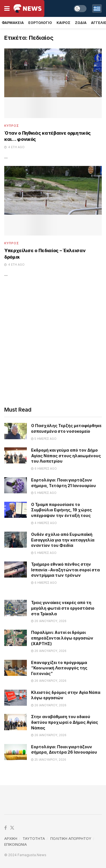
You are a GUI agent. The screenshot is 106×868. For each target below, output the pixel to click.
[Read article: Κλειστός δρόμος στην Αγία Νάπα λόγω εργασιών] (16, 698)
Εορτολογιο (40, 23)
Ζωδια (81, 23)
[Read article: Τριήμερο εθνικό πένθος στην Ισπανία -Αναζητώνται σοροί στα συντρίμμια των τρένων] (16, 570)
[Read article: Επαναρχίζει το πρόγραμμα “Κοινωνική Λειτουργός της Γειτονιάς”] (16, 668)
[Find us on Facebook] (6, 828)
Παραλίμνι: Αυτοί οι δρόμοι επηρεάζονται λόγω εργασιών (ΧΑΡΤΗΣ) (62, 638)
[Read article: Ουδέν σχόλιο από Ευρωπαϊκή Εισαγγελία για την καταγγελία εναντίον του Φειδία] (16, 540)
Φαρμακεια (13, 23)
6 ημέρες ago (44, 469)
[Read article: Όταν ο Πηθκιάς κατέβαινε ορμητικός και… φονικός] (53, 83)
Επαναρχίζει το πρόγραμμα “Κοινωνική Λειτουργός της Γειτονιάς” (59, 668)
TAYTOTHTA (34, 838)
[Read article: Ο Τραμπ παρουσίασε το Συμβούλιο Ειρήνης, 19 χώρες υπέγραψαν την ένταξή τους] (16, 510)
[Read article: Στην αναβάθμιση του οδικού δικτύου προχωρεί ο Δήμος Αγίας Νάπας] (16, 722)
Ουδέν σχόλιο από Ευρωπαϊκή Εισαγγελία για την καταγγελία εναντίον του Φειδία (63, 540)
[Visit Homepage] (28, 8)
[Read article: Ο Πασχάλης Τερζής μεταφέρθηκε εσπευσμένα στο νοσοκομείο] (16, 431)
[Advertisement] (53, 342)
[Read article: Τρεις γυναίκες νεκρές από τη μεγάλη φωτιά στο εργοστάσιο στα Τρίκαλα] (16, 608)
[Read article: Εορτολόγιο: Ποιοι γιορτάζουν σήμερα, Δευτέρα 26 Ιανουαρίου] (16, 752)
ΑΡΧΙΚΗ (11, 838)
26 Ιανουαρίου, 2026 (49, 621)
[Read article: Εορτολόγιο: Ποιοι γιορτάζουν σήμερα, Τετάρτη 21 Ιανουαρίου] (16, 485)
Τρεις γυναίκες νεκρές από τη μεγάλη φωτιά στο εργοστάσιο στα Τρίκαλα (63, 608)
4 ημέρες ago (44, 523)
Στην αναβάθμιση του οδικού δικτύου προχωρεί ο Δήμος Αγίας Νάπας (65, 722)
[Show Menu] (7, 8)
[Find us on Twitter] (12, 828)
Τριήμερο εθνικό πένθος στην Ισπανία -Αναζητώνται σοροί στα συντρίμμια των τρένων (65, 570)
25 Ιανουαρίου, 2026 (49, 760)
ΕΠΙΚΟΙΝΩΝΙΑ (16, 844)
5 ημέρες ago (44, 439)
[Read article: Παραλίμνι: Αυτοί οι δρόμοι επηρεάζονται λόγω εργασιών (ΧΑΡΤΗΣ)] (16, 638)
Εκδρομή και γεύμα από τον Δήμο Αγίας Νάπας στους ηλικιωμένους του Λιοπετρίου (66, 456)
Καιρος (63, 23)
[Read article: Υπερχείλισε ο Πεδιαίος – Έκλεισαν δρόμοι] (53, 201)
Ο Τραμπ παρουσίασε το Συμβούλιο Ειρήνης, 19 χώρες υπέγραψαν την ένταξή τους (61, 510)
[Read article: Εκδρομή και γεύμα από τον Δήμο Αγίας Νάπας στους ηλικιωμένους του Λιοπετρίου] (16, 455)
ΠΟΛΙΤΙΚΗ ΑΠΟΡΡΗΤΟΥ (71, 838)
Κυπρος (12, 126)
